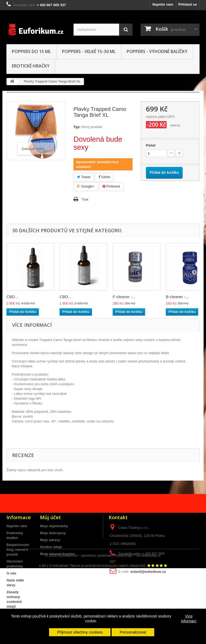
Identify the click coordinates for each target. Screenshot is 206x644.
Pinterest (111, 186)
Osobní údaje (51, 547)
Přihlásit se (188, 4)
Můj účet (50, 517)
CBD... (12, 297)
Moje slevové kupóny (58, 554)
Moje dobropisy (53, 533)
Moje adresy (50, 540)
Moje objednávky (54, 526)
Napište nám (163, 4)
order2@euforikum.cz (148, 572)
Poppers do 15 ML (31, 51)
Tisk (85, 199)
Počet (151, 145)
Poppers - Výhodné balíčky (157, 51)
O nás (11, 573)
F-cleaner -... (124, 297)
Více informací (189, 619)
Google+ (86, 186)
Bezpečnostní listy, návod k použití (18, 550)
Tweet (84, 177)
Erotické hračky (31, 66)
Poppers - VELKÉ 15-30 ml (89, 51)
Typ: (77, 127)
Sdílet (104, 177)
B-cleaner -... (177, 297)
